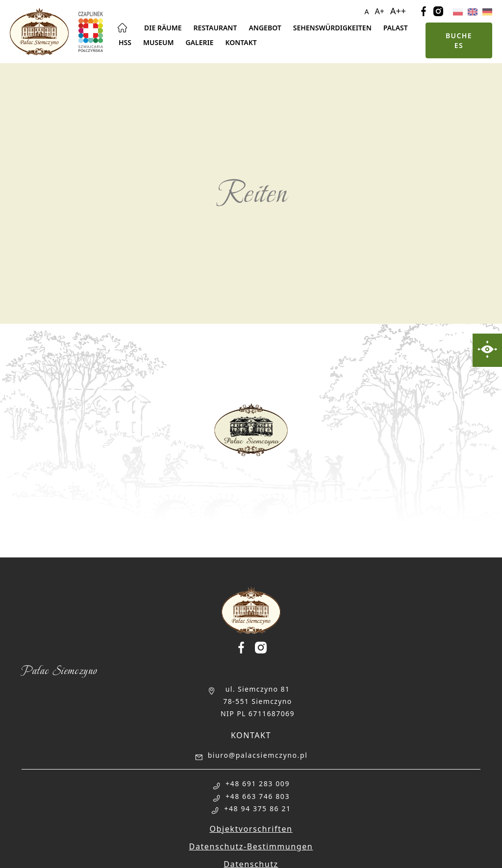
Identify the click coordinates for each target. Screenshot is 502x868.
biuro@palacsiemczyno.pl (258, 755)
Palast (396, 28)
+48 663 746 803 (258, 796)
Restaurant (215, 28)
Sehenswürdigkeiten (332, 28)
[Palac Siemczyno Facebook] (245, 648)
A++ (398, 11)
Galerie (199, 42)
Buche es (459, 40)
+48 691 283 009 (258, 784)
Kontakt (241, 42)
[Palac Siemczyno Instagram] (261, 648)
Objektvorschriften (251, 829)
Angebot (265, 28)
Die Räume (163, 28)
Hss (125, 42)
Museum (158, 42)
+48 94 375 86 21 (257, 808)
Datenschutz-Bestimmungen (251, 846)
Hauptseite (123, 28)
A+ (380, 11)
